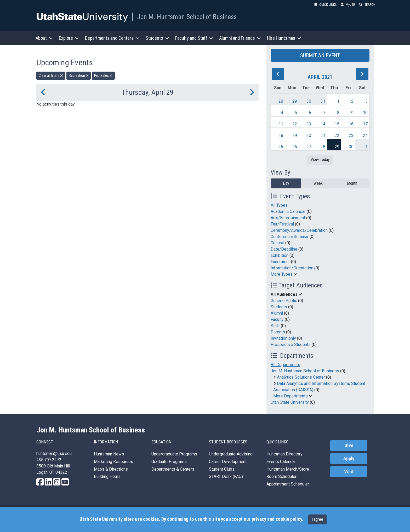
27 (309, 147)
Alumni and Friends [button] (240, 38)
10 (365, 113)
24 (365, 135)
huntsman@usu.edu (54, 453)
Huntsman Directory (284, 454)
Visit (349, 472)
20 (309, 135)
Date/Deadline (284, 249)
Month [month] (352, 183)
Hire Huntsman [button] (284, 38)
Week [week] (318, 183)
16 (351, 124)
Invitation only (283, 338)
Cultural (277, 243)
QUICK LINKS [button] (325, 5)
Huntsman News (109, 454)
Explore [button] (69, 38)
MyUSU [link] (348, 5)
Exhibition (280, 255)
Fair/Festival (282, 224)
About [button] (44, 38)
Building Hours (107, 476)
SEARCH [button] (367, 5)
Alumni (277, 313)
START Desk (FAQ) (226, 476)
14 (323, 124)
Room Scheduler (281, 476)
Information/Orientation (292, 268)
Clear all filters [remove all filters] (51, 76)
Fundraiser (280, 262)
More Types (282, 274)
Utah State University (290, 402)
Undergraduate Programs (174, 454)
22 (337, 135)
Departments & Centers (173, 469)
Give (349, 446)
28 (281, 101)
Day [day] (286, 183)
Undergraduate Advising (231, 454)
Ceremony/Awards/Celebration (299, 230)
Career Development (228, 462)
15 (337, 124)
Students (279, 307)
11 (281, 124)
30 (309, 101)
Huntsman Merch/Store (288, 469)
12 (295, 124)
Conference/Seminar (290, 237)
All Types (279, 205)
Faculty (277, 319)
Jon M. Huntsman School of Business (187, 17)
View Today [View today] (320, 160)
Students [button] (157, 38)
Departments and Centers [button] (112, 38)
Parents (278, 332)
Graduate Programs (169, 462)
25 (281, 147)
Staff (275, 326)
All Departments (285, 365)
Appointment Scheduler (288, 484)
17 (365, 124)
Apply (349, 459)
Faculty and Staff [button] (194, 38)
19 (295, 135)
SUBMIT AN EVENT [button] (320, 55)
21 (323, 135)
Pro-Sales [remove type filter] (103, 76)
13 (309, 124)
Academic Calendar (288, 212)
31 (323, 101)
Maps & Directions (111, 469)
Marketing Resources (113, 462)
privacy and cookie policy (277, 519)
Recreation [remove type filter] (79, 76)
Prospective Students (291, 345)
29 (295, 101)
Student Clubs (222, 469)
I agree (317, 519)
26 (295, 147)
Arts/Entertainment (288, 218)
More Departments (291, 396)
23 (351, 135)
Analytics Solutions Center (301, 377)
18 (281, 135)
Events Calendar (281, 462)
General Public (284, 301)
